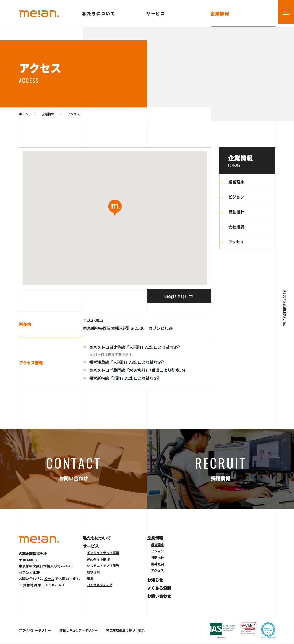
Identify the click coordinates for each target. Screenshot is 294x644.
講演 (90, 578)
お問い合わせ (159, 596)
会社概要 (236, 227)
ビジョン (236, 197)
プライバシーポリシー (35, 630)
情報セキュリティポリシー (78, 630)
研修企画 (93, 572)
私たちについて (99, 13)
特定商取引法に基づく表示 (125, 630)
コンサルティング (100, 585)
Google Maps (179, 296)
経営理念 (236, 182)
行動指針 (236, 212)
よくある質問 (159, 588)
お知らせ (155, 580)
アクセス (236, 242)
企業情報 (220, 13)
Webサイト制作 (98, 559)
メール (49, 579)
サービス (156, 13)
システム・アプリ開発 (103, 565)
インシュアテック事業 (103, 553)
